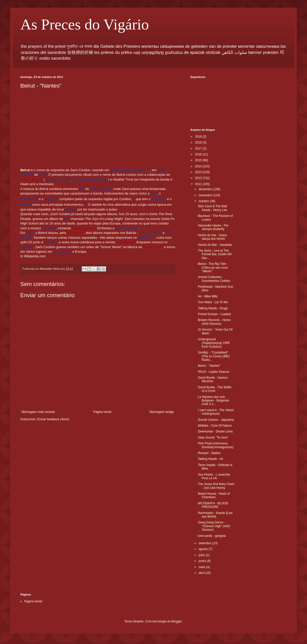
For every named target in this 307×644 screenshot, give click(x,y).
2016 (199, 154)
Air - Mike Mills (208, 296)
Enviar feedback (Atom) (53, 419)
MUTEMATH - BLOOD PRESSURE (213, 505)
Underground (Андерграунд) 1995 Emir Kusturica (214, 343)
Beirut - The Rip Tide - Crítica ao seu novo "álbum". (213, 268)
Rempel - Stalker (209, 453)
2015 (199, 160)
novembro (206, 195)
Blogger (177, 621)
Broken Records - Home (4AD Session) (214, 322)
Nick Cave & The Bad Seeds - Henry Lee (212, 208)
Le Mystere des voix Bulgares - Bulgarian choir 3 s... (214, 401)
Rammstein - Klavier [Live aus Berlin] (215, 515)
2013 (199, 172)
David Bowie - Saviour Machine (213, 379)
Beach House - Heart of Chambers (214, 495)
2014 (199, 166)
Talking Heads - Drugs (213, 308)
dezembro (206, 189)
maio (202, 567)
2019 (199, 137)
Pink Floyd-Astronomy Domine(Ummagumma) (216, 445)
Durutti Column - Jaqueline (216, 420)
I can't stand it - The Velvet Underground (216, 412)
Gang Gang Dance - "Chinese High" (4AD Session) (214, 526)
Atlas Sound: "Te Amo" (213, 438)
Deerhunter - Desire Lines (215, 431)
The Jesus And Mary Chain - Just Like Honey (216, 486)
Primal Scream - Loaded (214, 314)
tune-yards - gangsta (212, 536)
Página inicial (102, 412)
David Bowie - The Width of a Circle (215, 389)
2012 (199, 178)
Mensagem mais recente (38, 412)
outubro (204, 201)
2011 (199, 184)
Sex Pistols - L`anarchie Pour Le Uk (214, 476)
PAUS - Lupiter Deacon (214, 372)
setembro (205, 543)
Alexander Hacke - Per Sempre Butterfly (213, 227)
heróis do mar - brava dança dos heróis (212, 237)
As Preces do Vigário (85, 24)
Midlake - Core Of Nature (215, 426)
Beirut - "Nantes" (209, 366)
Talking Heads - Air (211, 459)
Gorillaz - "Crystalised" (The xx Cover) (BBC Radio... (214, 356)
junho (203, 561)
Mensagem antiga (162, 412)
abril (202, 573)
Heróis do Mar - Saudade (215, 245)
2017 (199, 149)
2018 (199, 142)
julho (202, 555)
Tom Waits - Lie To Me (213, 302)
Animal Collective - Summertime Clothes (214, 279)
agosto (204, 549)
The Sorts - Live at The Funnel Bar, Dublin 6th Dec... (215, 254)
